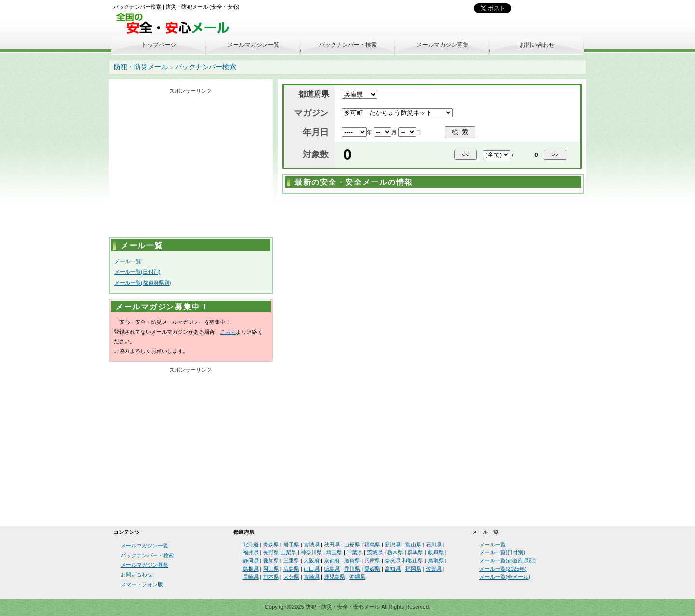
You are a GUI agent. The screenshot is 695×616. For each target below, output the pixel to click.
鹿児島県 (334, 577)
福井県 (251, 552)
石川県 (434, 545)
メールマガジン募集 (443, 45)
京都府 (332, 560)
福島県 (372, 545)
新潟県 (393, 545)
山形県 (352, 545)
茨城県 (375, 552)
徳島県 (332, 569)
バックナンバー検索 (206, 67)
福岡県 (413, 569)
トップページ (159, 45)
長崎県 (251, 577)
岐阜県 (436, 552)
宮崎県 (312, 577)
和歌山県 (413, 560)
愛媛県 (372, 569)
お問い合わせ (537, 45)
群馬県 (415, 552)
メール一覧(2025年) (503, 569)
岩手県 (291, 545)
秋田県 (332, 545)
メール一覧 (128, 261)
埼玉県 (334, 552)
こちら (228, 332)
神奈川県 (311, 552)
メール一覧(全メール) (505, 577)
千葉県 (354, 552)
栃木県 (395, 552)
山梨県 (288, 552)
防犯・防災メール (141, 67)
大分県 (291, 577)
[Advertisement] (191, 165)
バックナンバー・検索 (348, 45)
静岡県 (251, 560)
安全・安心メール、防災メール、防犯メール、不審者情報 (176, 24)
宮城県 (312, 545)
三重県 (291, 560)
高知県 (393, 569)
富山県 (413, 545)
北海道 (251, 545)
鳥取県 (436, 560)
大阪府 (312, 560)
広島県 (291, 569)
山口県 (312, 569)
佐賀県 (434, 569)
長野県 (271, 552)
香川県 (352, 569)
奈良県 (393, 560)
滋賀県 (352, 560)
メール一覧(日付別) (137, 272)
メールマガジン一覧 (253, 45)
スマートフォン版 (142, 584)
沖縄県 (357, 577)
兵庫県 (372, 560)
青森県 (271, 545)
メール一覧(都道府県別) (143, 283)
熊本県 (271, 577)
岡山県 (271, 569)
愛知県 (271, 560)
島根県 (251, 569)
